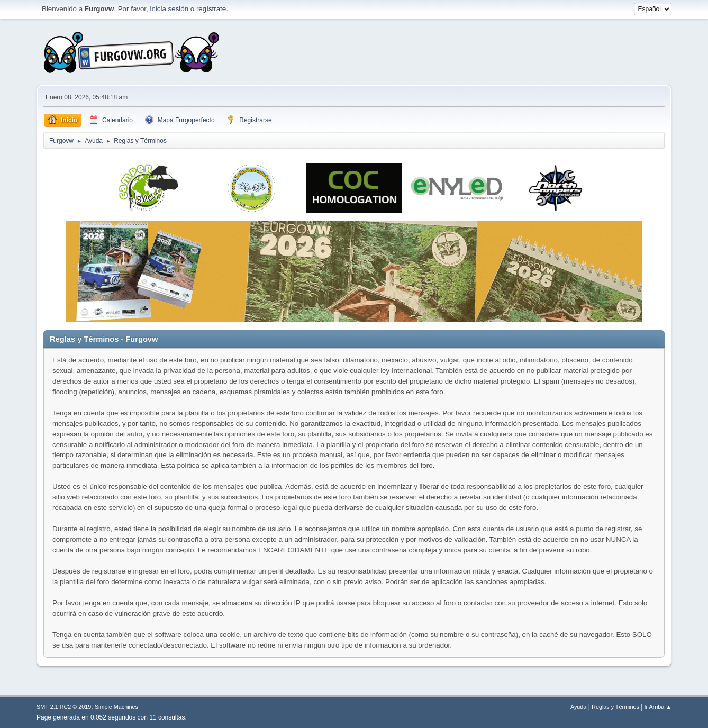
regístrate (211, 9)
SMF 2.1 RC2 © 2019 (64, 707)
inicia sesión (169, 9)
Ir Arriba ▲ (658, 707)
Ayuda (578, 707)
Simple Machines (116, 707)
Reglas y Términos (615, 707)
